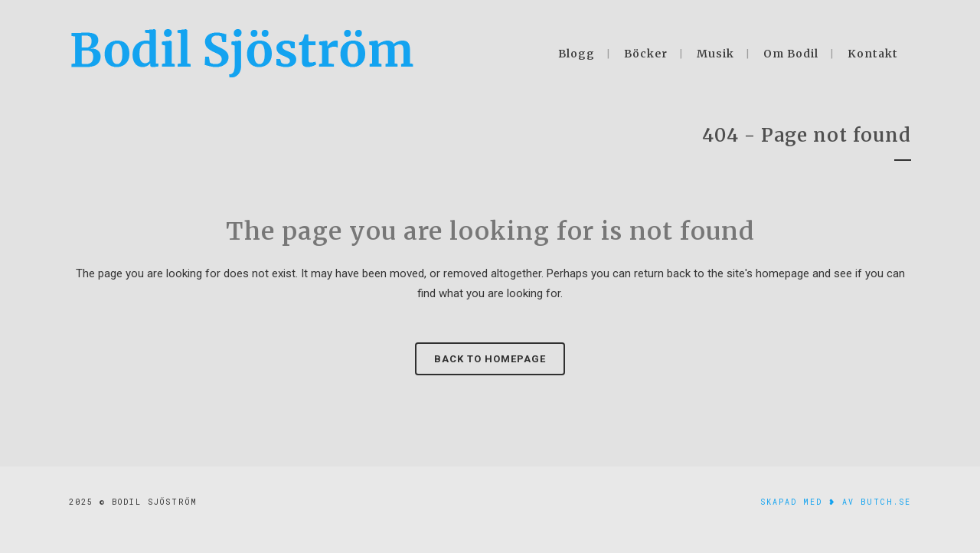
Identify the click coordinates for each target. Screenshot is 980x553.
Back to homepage (490, 359)
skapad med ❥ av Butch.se (836, 502)
